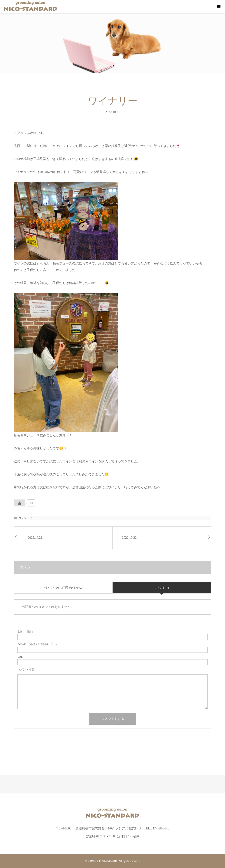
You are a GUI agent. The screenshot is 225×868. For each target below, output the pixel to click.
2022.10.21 (35, 538)
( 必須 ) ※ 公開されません (38, 644)
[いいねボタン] (20, 503)
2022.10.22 (129, 538)
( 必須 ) (25, 632)
